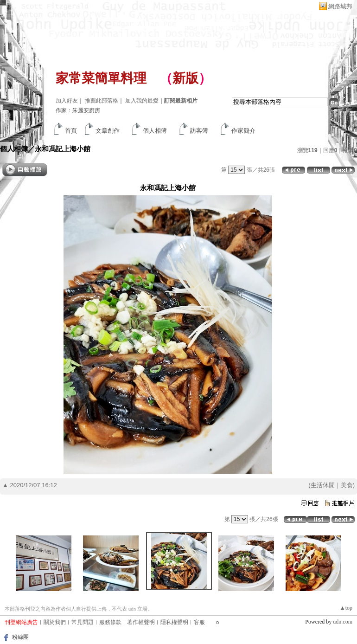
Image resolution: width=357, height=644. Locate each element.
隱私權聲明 (174, 622)
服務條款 (110, 622)
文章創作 (108, 131)
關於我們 (55, 622)
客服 (199, 622)
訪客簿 (199, 131)
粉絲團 (20, 637)
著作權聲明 (141, 622)
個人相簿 (155, 131)
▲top (346, 608)
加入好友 (67, 101)
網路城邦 (340, 6)
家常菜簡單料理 (101, 78)
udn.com (343, 622)
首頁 (71, 131)
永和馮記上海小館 (63, 149)
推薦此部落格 (102, 101)
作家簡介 (243, 131)
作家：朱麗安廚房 (78, 110)
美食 (347, 485)
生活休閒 (323, 485)
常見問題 (83, 622)
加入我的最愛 (142, 101)
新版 (185, 78)
